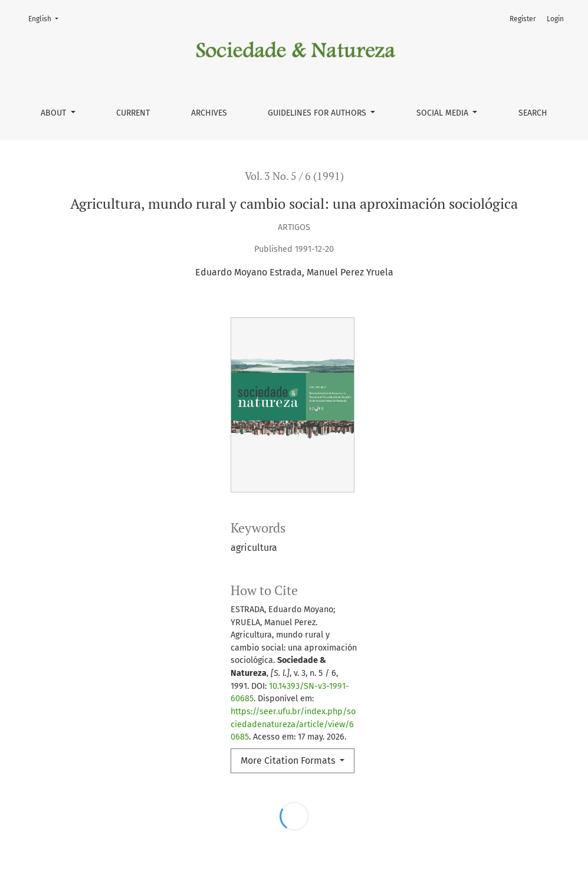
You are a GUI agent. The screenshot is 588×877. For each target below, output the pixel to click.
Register (523, 19)
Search (533, 113)
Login (555, 19)
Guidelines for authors (318, 113)
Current (133, 113)
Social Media (444, 113)
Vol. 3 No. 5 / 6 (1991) (294, 176)
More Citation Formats (289, 761)
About (55, 113)
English (47, 18)
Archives (209, 113)
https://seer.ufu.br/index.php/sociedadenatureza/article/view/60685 (293, 724)
